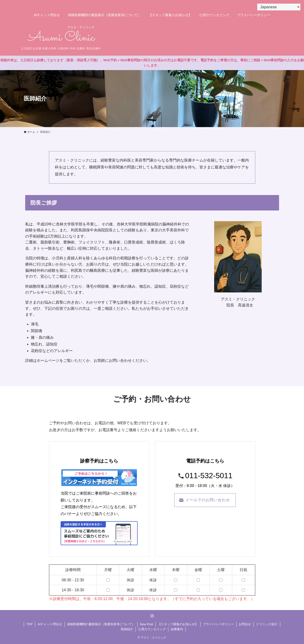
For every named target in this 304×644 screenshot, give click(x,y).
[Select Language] (279, 7)
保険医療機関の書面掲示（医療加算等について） (101, 624)
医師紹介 (127, 629)
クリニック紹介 (267, 624)
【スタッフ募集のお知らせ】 (178, 624)
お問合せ (245, 624)
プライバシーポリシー (218, 624)
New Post (146, 624)
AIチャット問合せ (50, 624)
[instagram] (152, 616)
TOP (30, 624)
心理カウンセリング (152, 629)
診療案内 (177, 629)
